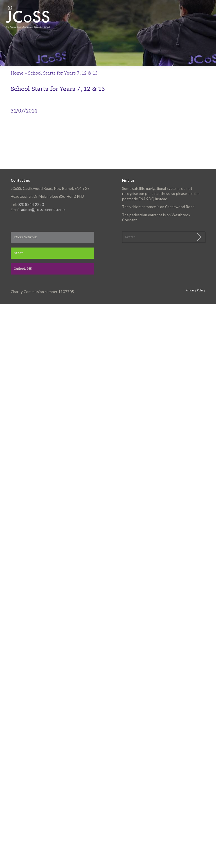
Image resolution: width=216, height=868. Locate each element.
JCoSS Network (25, 238)
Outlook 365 (23, 269)
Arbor (18, 253)
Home (17, 73)
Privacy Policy (195, 290)
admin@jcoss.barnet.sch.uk (43, 210)
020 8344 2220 (31, 204)
